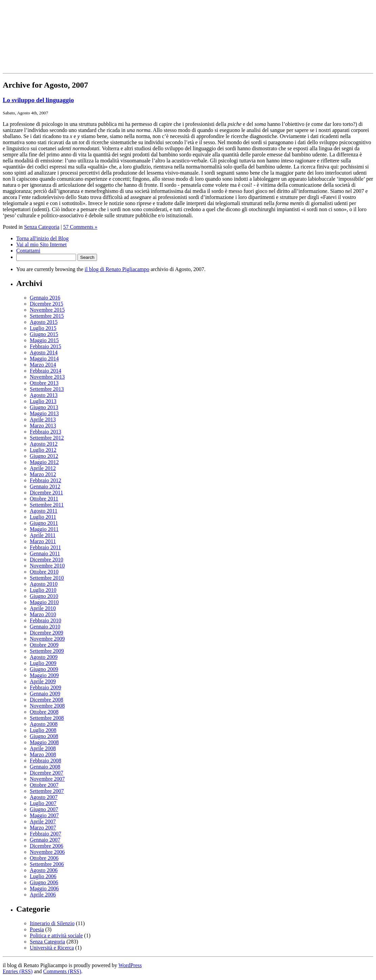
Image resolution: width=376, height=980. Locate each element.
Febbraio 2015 (45, 346)
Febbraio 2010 (45, 620)
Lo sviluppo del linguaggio (38, 100)
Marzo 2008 (43, 754)
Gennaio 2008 (45, 767)
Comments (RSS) (62, 971)
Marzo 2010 (43, 614)
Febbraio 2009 (45, 687)
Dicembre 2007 (46, 773)
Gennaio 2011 (45, 553)
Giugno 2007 (44, 809)
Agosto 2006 (44, 870)
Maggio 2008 (44, 742)
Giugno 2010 (44, 596)
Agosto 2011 (44, 511)
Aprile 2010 (43, 608)
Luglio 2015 (43, 328)
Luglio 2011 (43, 517)
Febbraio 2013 (45, 432)
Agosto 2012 (44, 444)
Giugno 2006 (44, 882)
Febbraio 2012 (45, 480)
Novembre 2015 (47, 310)
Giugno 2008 (44, 736)
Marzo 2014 (43, 365)
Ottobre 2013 (44, 383)
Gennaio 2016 (45, 298)
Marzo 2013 (43, 426)
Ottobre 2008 (44, 712)
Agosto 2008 (44, 724)
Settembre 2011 (47, 505)
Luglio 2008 (43, 730)
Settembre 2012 (47, 438)
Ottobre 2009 (44, 645)
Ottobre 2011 (44, 499)
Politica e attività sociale (56, 936)
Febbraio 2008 (45, 761)
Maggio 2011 (44, 529)
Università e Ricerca (52, 948)
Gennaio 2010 (45, 627)
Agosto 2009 (44, 657)
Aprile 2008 (43, 748)
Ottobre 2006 (44, 858)
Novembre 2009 (47, 639)
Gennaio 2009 (45, 694)
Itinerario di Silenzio (52, 923)
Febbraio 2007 (45, 834)
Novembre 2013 (47, 377)
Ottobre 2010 (44, 572)
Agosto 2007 (44, 797)
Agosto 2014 (44, 352)
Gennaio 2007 (45, 840)
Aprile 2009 (43, 681)
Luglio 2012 (43, 450)
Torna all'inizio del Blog (42, 238)
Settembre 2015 (47, 316)
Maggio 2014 (44, 359)
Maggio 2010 (44, 602)
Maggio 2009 (44, 675)
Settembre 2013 (47, 389)
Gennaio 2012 (45, 486)
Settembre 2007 (47, 791)
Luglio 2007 (43, 803)
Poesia (37, 929)
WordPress (130, 965)
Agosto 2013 (44, 395)
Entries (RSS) (18, 971)
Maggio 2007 (44, 815)
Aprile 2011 (43, 535)
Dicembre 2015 (46, 304)
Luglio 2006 (43, 876)
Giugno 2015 (44, 334)
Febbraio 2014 (45, 371)
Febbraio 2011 (45, 547)
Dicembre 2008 (46, 700)
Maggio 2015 (44, 340)
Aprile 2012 (43, 468)
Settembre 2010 (47, 578)
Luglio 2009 (43, 663)
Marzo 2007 (43, 828)
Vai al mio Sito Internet (41, 244)
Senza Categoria (42, 227)
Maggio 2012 (44, 462)
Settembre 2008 (47, 718)
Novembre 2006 (47, 852)
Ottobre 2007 (44, 785)
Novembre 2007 (47, 779)
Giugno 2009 (44, 669)
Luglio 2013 (43, 401)
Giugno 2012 (44, 456)
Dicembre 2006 (46, 846)
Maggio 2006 (44, 888)
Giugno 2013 (44, 407)
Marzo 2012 (43, 474)
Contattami (28, 251)
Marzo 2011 (43, 541)
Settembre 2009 (47, 651)
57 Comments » (80, 227)
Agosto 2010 (44, 584)
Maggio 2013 (44, 413)
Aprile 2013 (43, 419)
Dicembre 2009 (46, 633)
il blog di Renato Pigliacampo (117, 269)
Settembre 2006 (47, 864)
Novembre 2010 (47, 566)
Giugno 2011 (44, 523)
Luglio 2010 (43, 590)
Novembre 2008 (47, 706)
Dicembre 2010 (46, 560)
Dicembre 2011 (46, 493)
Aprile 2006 (43, 895)
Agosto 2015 (44, 322)
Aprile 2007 (43, 821)
